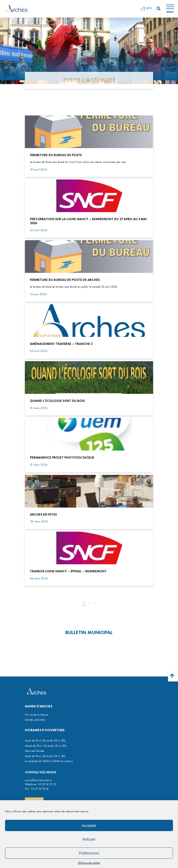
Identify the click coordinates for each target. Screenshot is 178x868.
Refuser (89, 839)
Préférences (89, 853)
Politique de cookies (89, 863)
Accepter (89, 825)
